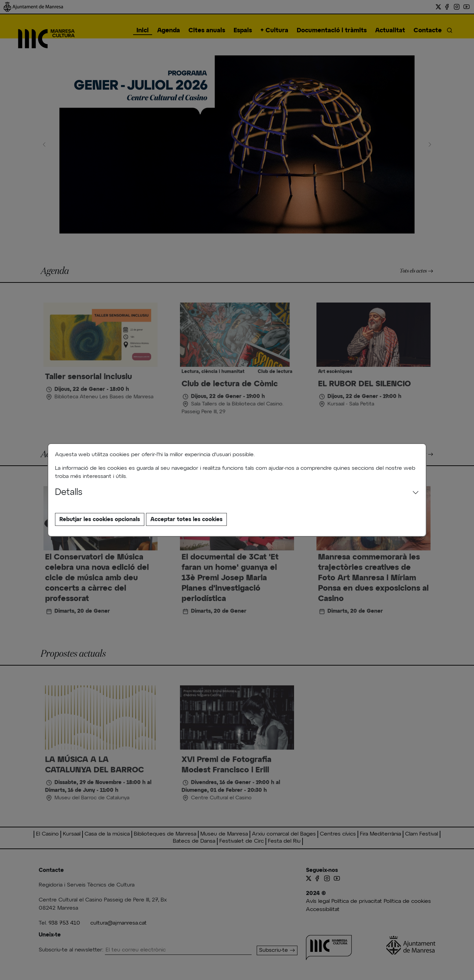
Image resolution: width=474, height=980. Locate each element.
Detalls (69, 493)
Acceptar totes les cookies (186, 519)
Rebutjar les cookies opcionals (100, 519)
